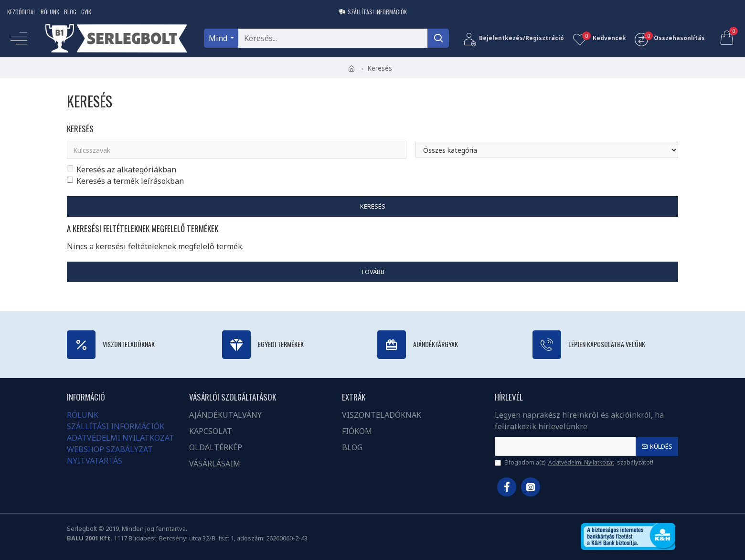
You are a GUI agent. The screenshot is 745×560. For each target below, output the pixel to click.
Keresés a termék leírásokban (125, 181)
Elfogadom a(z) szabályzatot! (574, 463)
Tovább (372, 272)
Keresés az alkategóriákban (122, 169)
